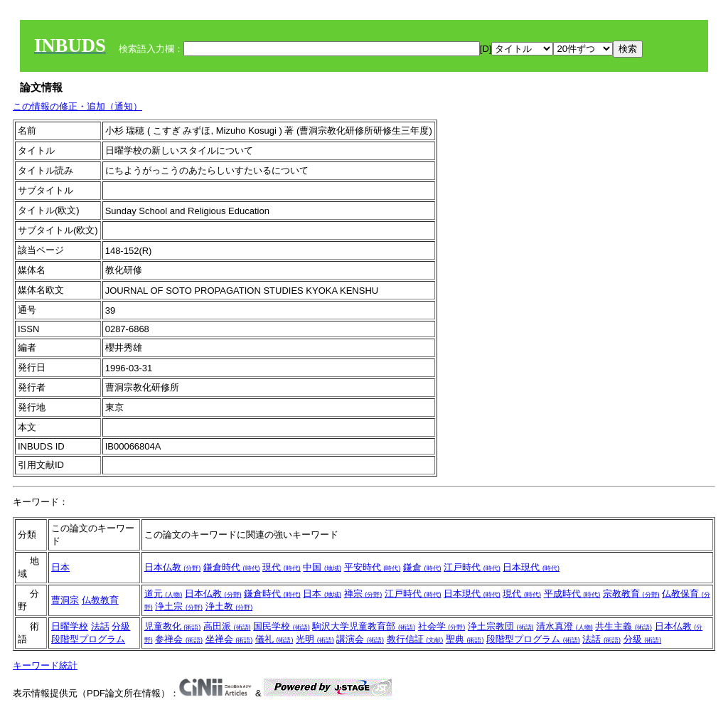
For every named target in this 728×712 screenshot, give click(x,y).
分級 (121, 626)
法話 (100, 626)
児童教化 (173, 626)
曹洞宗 (65, 600)
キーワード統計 (45, 665)
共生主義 (623, 626)
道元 (164, 594)
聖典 (465, 639)
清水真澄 (564, 626)
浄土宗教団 (501, 626)
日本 (60, 567)
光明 (315, 639)
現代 (282, 567)
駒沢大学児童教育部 (364, 626)
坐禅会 (229, 639)
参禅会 (179, 639)
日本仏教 (173, 567)
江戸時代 (472, 567)
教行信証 (415, 639)
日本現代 (531, 567)
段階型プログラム (88, 639)
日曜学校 (70, 626)
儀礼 (274, 639)
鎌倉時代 (232, 567)
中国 (322, 567)
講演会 (360, 639)
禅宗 (363, 594)
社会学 (442, 626)
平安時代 (373, 567)
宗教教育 (631, 594)
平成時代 (572, 594)
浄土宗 (179, 606)
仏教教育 (100, 600)
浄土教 (229, 606)
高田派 (227, 626)
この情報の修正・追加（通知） (77, 106)
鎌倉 (422, 567)
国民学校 (282, 626)
